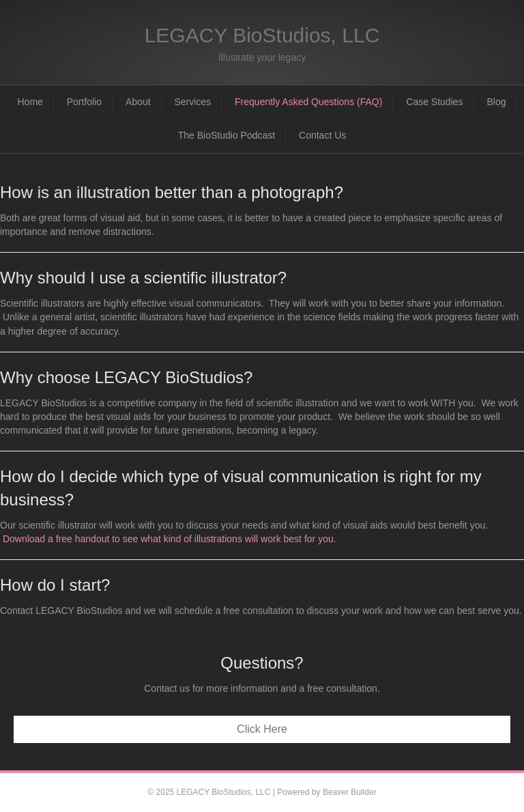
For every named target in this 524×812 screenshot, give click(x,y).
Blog (496, 102)
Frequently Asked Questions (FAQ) (308, 102)
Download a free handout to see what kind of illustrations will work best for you (168, 539)
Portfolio (84, 102)
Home (30, 102)
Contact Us (322, 135)
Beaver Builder (350, 792)
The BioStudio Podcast (227, 135)
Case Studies (434, 102)
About (138, 102)
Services (192, 102)
